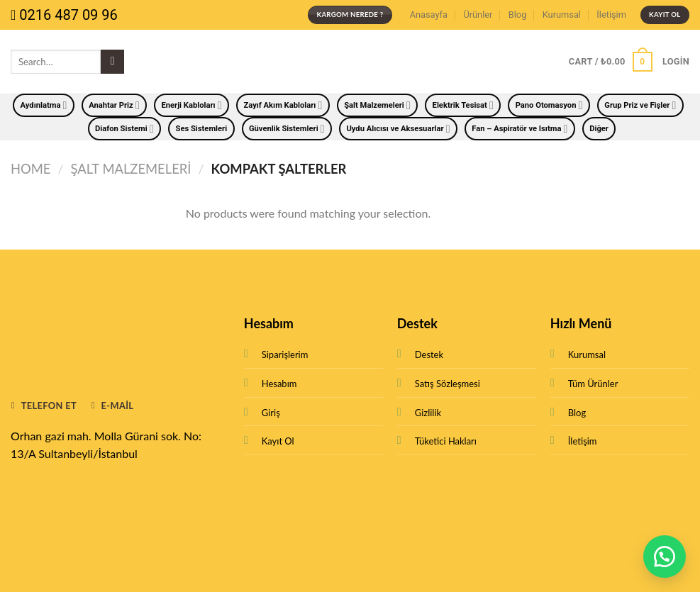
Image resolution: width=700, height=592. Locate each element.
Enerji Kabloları (192, 105)
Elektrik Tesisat (463, 105)
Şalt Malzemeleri (377, 105)
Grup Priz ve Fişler (640, 105)
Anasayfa (429, 15)
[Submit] (112, 62)
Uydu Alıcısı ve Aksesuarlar (398, 129)
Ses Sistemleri (202, 129)
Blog (518, 15)
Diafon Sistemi (124, 129)
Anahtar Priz (114, 105)
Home (30, 169)
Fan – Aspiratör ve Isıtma (520, 129)
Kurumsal (562, 15)
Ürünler (478, 15)
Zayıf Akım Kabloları (283, 105)
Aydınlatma (44, 105)
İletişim (611, 15)
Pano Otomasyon (549, 105)
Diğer (599, 129)
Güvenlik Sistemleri (287, 129)
